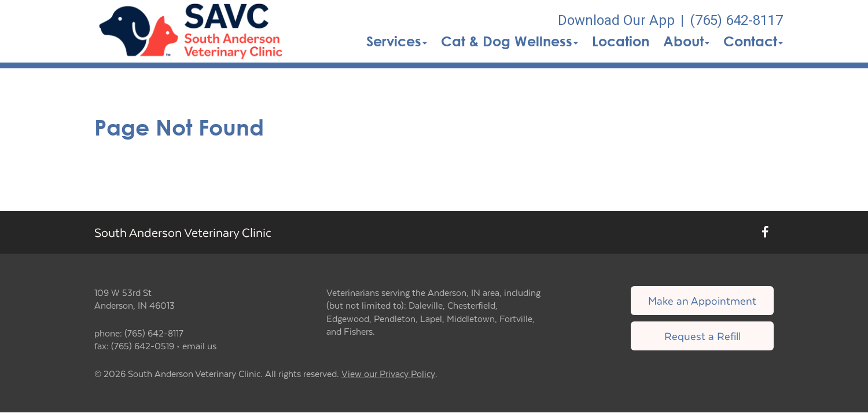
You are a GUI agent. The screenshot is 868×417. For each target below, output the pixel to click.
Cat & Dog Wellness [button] (510, 41)
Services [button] (397, 41)
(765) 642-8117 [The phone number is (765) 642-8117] (736, 20)
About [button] (686, 41)
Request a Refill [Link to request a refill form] (703, 336)
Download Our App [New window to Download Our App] (616, 20)
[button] (191, 31)
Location (621, 41)
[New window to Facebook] (765, 232)
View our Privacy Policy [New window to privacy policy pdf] (388, 374)
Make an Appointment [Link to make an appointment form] (702, 300)
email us (199, 345)
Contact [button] (753, 41)
